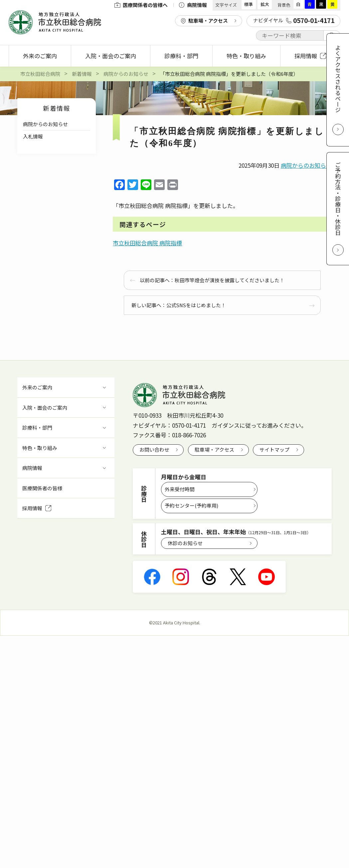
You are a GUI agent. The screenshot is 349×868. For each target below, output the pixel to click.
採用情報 (310, 56)
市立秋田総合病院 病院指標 (147, 243)
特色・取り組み (246, 56)
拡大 (265, 4)
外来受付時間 (180, 489)
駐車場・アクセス (208, 20)
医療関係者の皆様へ (141, 5)
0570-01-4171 (189, 425)
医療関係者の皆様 (42, 488)
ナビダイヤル (294, 20)
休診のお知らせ (185, 543)
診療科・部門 (181, 56)
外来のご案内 (40, 56)
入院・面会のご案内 (111, 56)
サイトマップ (274, 449)
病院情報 (193, 5)
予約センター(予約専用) (191, 505)
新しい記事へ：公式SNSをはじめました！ (179, 305)
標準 (249, 4)
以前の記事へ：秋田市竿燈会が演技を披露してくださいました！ (212, 280)
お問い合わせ (154, 449)
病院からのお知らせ (45, 124)
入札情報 (33, 136)
